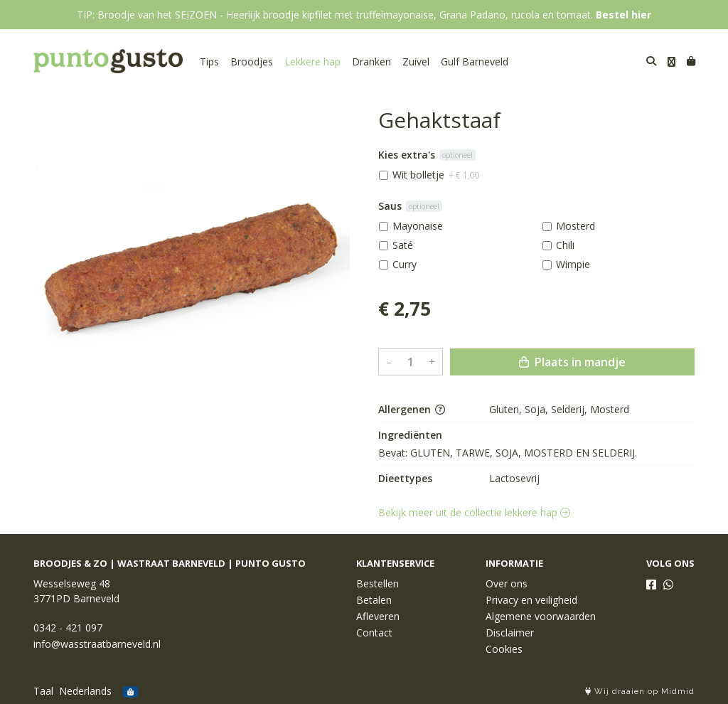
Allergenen (412, 409)
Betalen (374, 600)
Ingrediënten (410, 435)
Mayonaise (418, 226)
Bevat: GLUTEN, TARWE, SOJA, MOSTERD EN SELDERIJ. (508, 453)
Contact (374, 633)
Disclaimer (510, 633)
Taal (43, 691)
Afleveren (378, 616)
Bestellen (378, 583)
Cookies (504, 649)
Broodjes (252, 62)
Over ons (507, 583)
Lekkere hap (312, 62)
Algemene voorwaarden (541, 616)
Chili (565, 245)
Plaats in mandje (572, 362)
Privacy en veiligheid (531, 600)
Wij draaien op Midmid (640, 692)
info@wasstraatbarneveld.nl (97, 644)
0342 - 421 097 (68, 628)
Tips (209, 62)
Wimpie (573, 264)
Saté (403, 245)
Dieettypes (405, 478)
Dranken (371, 62)
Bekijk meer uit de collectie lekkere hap (474, 512)
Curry (405, 264)
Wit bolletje (436, 175)
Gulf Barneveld (475, 62)
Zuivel (416, 62)
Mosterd (576, 226)
